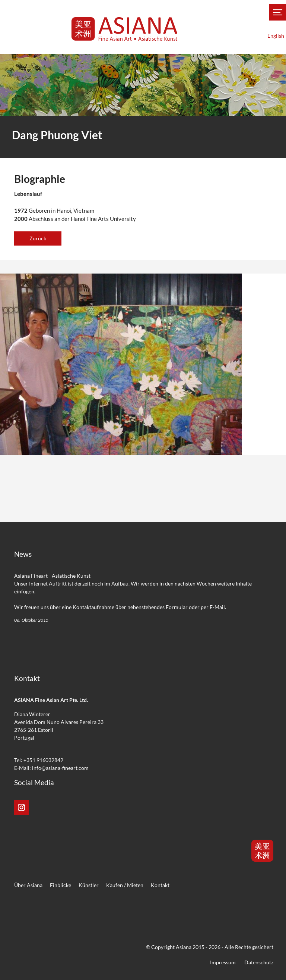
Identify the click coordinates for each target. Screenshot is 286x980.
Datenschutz (259, 962)
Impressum (223, 962)
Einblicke (61, 885)
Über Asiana (28, 885)
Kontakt (160, 885)
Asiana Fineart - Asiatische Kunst (52, 576)
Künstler (89, 885)
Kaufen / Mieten (125, 885)
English (276, 36)
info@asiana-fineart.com (60, 768)
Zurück (38, 238)
